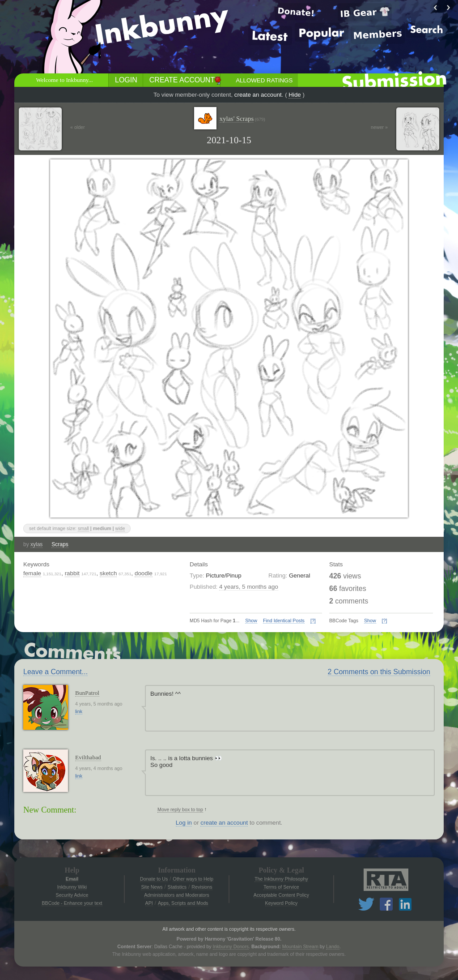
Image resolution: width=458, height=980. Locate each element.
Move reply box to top (180, 809)
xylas (36, 544)
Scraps (60, 544)
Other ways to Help (193, 879)
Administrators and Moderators (177, 895)
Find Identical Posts (284, 621)
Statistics (177, 887)
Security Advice (72, 895)
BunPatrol (87, 693)
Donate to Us (154, 879)
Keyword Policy (282, 903)
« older (78, 127)
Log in (184, 823)
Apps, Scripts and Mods (183, 903)
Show (251, 621)
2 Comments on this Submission (379, 672)
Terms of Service (281, 887)
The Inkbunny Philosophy (281, 879)
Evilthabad (88, 757)
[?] (313, 621)
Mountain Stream (300, 946)
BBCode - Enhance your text (72, 903)
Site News (152, 887)
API (149, 903)
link (79, 711)
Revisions (202, 887)
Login (126, 80)
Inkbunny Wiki (72, 887)
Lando (333, 946)
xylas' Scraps (242, 119)
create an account (258, 95)
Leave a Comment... (55, 672)
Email (72, 879)
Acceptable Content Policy (281, 895)
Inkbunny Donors (231, 946)
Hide (295, 95)
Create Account (182, 80)
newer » (379, 127)
